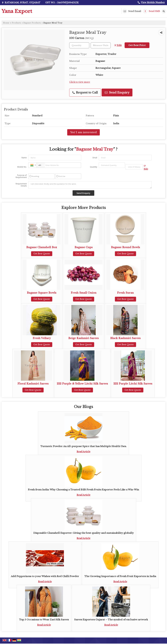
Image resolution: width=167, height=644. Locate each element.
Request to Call (85, 92)
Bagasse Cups (84, 247)
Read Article (83, 452)
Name (24, 158)
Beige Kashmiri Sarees (83, 338)
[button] (153, 2)
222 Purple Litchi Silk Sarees (133, 384)
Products (16, 23)
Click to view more (80, 82)
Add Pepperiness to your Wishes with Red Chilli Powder (45, 576)
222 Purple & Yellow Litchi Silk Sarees (82, 384)
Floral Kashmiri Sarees (33, 384)
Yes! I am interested (83, 132)
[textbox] (101, 45)
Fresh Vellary (42, 338)
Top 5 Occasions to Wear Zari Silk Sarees (44, 620)
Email (95, 158)
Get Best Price (137, 45)
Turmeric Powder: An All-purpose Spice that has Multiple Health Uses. (83, 446)
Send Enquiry (117, 92)
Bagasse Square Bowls (42, 293)
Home (6, 23)
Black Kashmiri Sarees (125, 338)
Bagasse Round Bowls (125, 247)
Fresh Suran (125, 293)
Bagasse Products (32, 23)
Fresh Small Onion (84, 293)
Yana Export (17, 11)
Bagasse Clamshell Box (42, 247)
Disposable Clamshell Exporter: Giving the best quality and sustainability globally (84, 533)
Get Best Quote (42, 254)
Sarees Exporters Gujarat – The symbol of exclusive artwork (111, 620)
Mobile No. (22, 167)
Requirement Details (21, 185)
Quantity (94, 167)
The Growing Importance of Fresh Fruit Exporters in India (120, 576)
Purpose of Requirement (21, 176)
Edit (118, 45)
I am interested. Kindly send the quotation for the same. (90, 185)
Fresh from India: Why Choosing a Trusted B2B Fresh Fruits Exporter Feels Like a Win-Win (83, 490)
